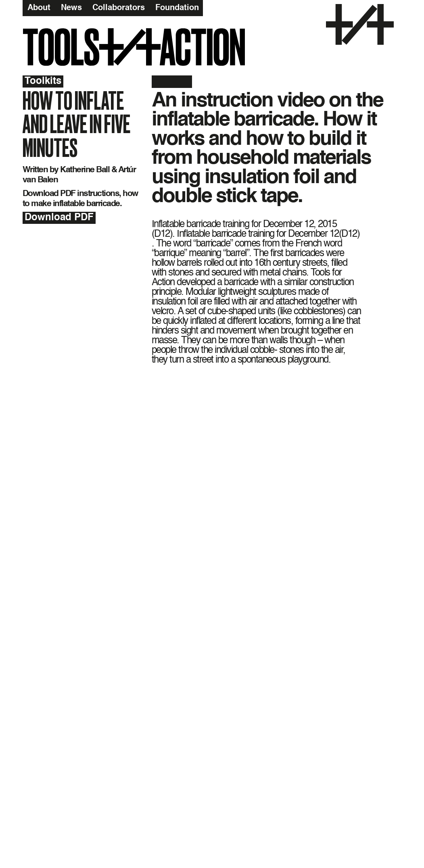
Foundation (177, 7)
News (71, 7)
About (39, 7)
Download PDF (59, 218)
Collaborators (119, 7)
